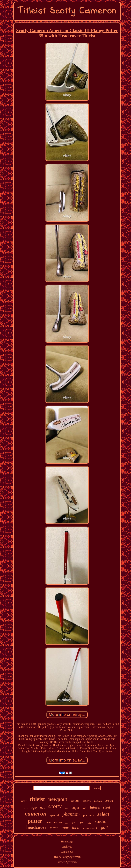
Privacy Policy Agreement (67, 857)
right (34, 808)
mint (89, 823)
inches (58, 822)
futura (95, 807)
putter (35, 821)
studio (100, 821)
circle (54, 828)
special (54, 815)
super (75, 808)
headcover (36, 827)
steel (107, 807)
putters (87, 801)
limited (109, 801)
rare (67, 823)
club (67, 809)
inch (76, 828)
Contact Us (67, 852)
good (26, 808)
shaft (48, 823)
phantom (71, 814)
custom (75, 801)
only (84, 808)
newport (58, 799)
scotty (55, 806)
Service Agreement (67, 862)
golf (104, 827)
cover (24, 801)
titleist (37, 799)
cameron (36, 814)
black (42, 808)
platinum (89, 815)
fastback (98, 801)
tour (65, 828)
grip (82, 823)
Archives (67, 847)
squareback (90, 828)
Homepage (67, 842)
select (103, 814)
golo (74, 823)
